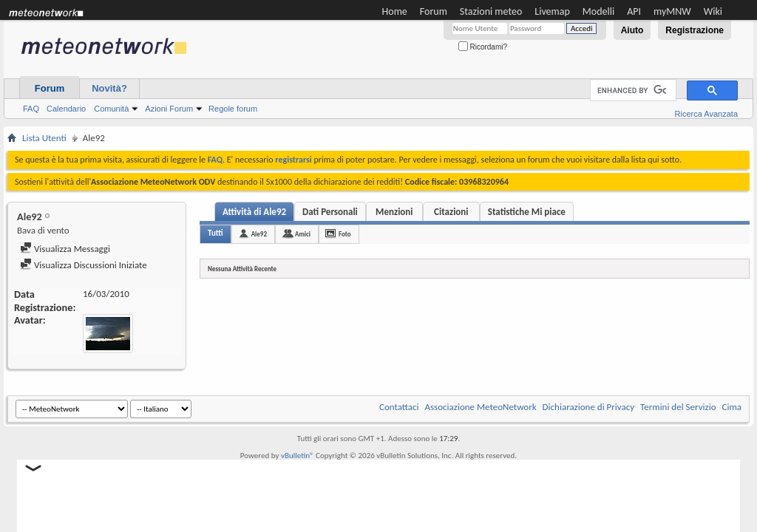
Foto (345, 234)
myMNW (672, 11)
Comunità (111, 109)
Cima (731, 407)
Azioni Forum (169, 109)
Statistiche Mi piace (527, 212)
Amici (303, 234)
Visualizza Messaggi (65, 249)
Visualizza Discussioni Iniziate (84, 265)
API (634, 11)
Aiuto (632, 30)
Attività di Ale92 (254, 212)
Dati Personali (330, 212)
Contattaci (399, 407)
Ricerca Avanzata (706, 114)
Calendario (66, 109)
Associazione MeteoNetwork (481, 407)
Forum (434, 11)
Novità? (109, 88)
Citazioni (451, 212)
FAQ (31, 109)
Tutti (215, 233)
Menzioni (394, 212)
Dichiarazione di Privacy (589, 407)
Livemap (552, 11)
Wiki (713, 11)
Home (395, 11)
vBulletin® (298, 456)
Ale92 (259, 234)
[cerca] (632, 91)
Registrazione (695, 30)
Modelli (598, 11)
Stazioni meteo (491, 11)
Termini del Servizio (678, 407)
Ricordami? (483, 47)
